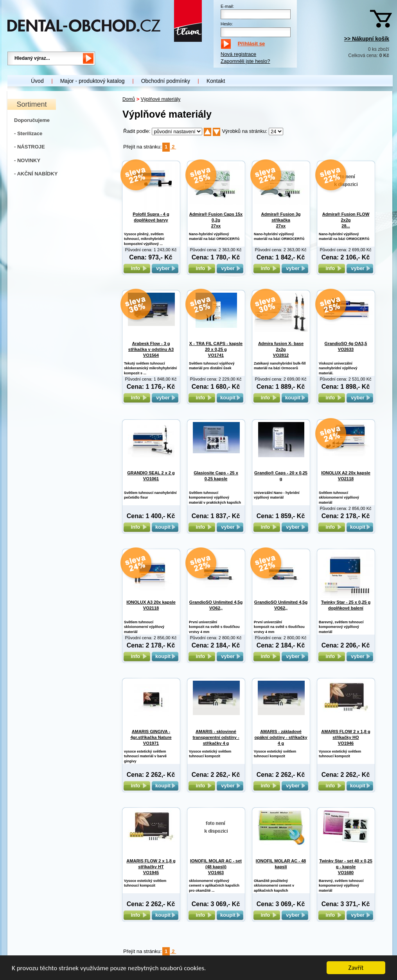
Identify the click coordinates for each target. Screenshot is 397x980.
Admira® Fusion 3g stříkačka (281, 220)
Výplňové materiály (161, 99)
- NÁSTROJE (30, 147)
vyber (165, 268)
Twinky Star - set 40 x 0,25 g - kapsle (346, 867)
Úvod (37, 81)
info (137, 268)
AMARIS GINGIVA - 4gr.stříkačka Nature (151, 738)
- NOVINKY (27, 160)
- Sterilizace (28, 133)
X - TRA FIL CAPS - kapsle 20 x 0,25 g (216, 350)
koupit (230, 398)
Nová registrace (238, 54)
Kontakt (216, 81)
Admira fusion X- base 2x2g (281, 350)
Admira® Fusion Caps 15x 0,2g (216, 220)
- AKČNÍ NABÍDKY (36, 174)
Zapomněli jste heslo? (245, 61)
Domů (129, 99)
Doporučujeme (32, 120)
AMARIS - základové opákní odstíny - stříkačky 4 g (281, 738)
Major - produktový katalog (93, 81)
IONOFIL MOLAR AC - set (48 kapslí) (216, 867)
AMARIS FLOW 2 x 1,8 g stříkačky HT (151, 867)
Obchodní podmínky (166, 81)
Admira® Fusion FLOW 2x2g (346, 220)
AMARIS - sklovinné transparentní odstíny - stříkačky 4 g (216, 738)
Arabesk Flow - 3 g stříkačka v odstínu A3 (151, 350)
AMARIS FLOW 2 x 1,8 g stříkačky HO (346, 738)
